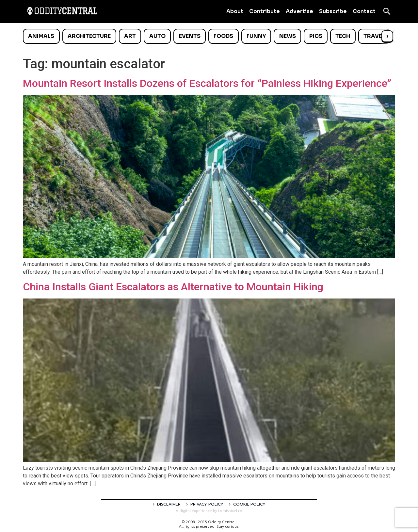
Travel (374, 36)
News (288, 36)
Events (190, 36)
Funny (256, 36)
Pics (316, 36)
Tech (343, 36)
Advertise (299, 11)
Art (130, 36)
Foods (223, 36)
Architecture (89, 36)
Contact (364, 11)
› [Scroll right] (387, 36)
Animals (41, 36)
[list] (209, 36)
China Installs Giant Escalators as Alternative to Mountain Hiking (173, 287)
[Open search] (387, 11)
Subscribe (333, 11)
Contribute (265, 11)
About (235, 11)
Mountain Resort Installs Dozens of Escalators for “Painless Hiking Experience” (207, 83)
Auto (157, 36)
